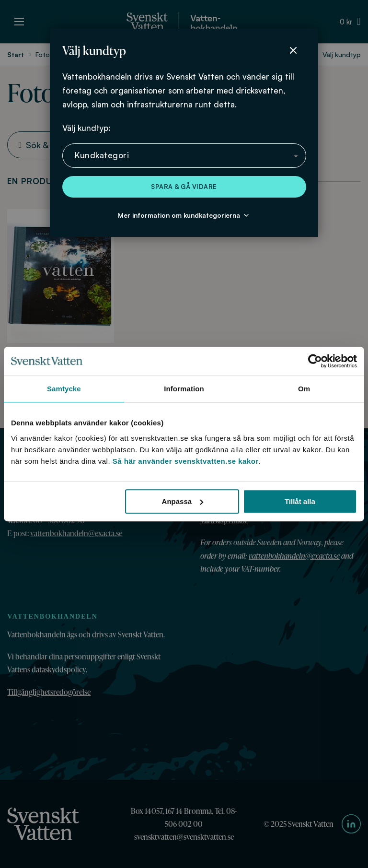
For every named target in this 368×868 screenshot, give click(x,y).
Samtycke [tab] (64, 389)
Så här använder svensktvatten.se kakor (186, 461)
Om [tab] (304, 389)
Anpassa (183, 501)
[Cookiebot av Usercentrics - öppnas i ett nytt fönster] (315, 361)
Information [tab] (184, 389)
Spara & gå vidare (184, 187)
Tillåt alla (300, 501)
